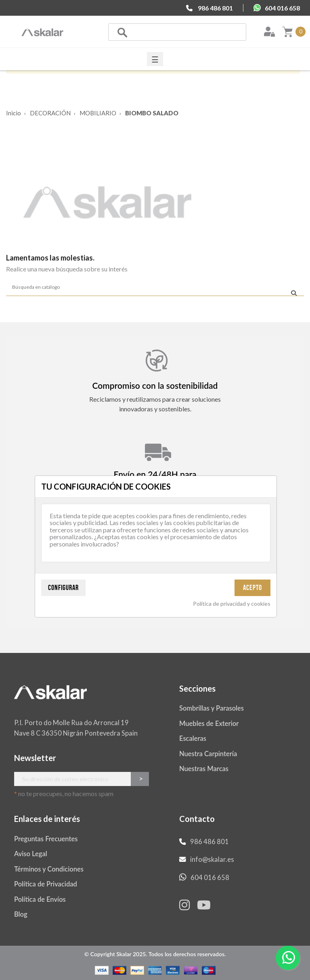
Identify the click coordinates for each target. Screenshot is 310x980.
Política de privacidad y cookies (232, 604)
